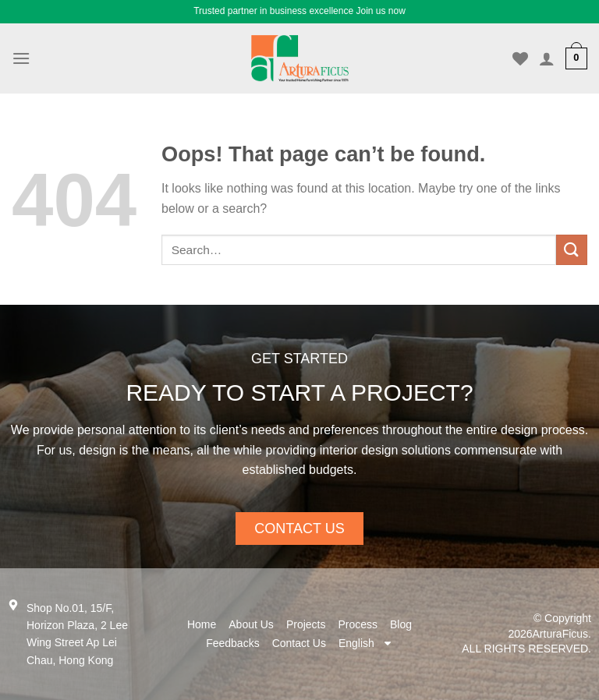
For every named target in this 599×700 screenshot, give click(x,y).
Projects (306, 624)
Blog (401, 624)
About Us (251, 624)
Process (358, 624)
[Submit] (572, 250)
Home (202, 624)
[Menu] (21, 58)
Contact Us (299, 643)
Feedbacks (232, 643)
